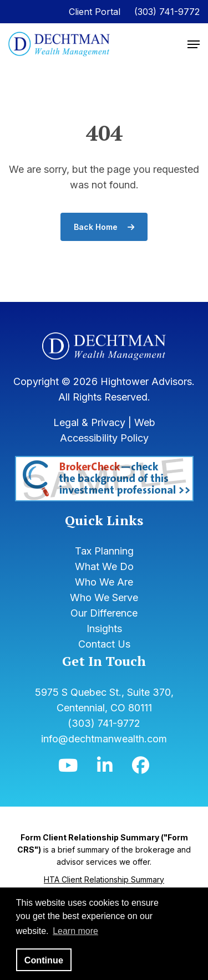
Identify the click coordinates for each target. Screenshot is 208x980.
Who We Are (104, 582)
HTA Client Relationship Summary (104, 879)
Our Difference (104, 613)
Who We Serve (104, 597)
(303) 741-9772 (167, 12)
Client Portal (95, 12)
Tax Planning (104, 551)
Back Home (104, 227)
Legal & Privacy (89, 422)
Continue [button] (44, 960)
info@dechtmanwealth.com (104, 739)
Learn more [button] (75, 931)
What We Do (104, 566)
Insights (104, 628)
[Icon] (68, 768)
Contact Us (104, 644)
